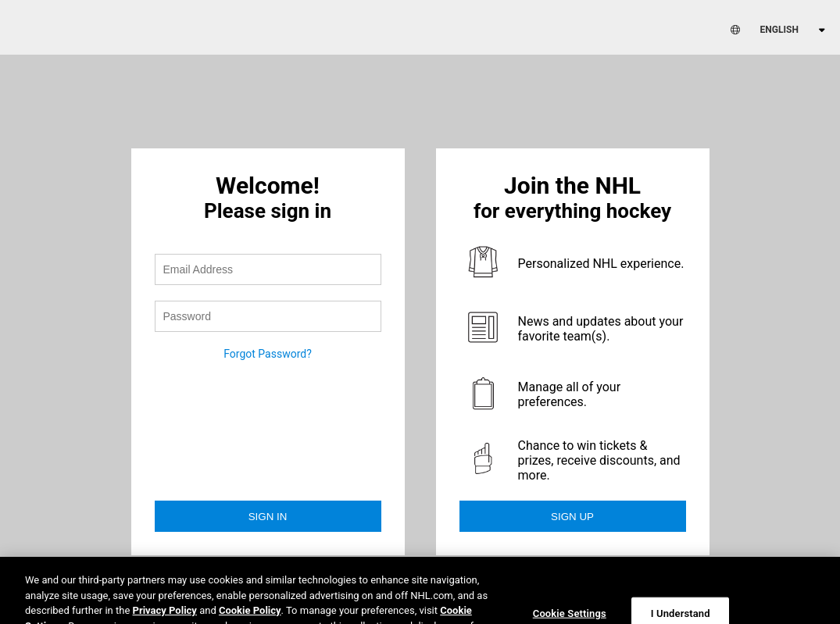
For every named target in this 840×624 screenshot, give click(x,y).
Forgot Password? (268, 354)
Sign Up (572, 517)
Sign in (268, 517)
